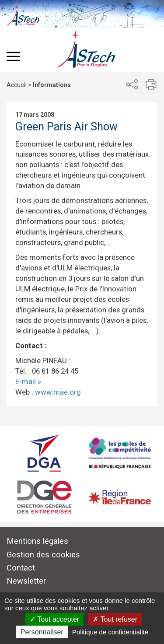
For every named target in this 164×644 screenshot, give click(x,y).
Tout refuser (115, 619)
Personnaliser (42, 632)
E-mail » (28, 381)
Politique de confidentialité (110, 632)
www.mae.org (58, 392)
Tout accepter (54, 619)
